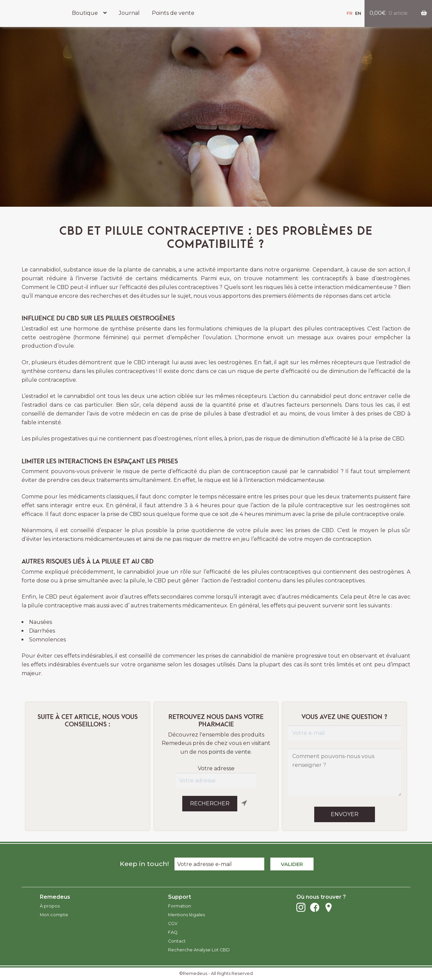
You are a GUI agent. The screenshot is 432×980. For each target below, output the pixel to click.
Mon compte (54, 915)
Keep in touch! (144, 864)
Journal (129, 13)
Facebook (315, 907)
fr (349, 13)
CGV (173, 924)
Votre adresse (216, 768)
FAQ (173, 932)
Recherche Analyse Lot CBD (199, 950)
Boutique (85, 13)
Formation (180, 906)
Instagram (301, 907)
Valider (292, 864)
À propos (50, 906)
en (358, 13)
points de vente (230, 752)
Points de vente (173, 13)
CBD (135, 514)
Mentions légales (186, 915)
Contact (177, 941)
